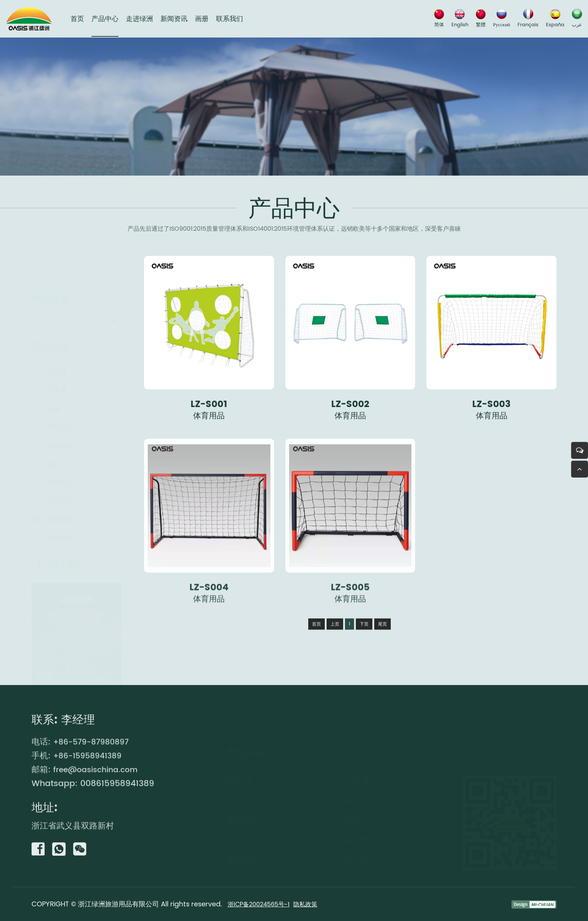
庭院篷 (57, 370)
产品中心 (105, 19)
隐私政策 (314, 904)
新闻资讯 (174, 19)
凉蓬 (53, 407)
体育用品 (60, 517)
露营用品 (60, 499)
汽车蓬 (57, 388)
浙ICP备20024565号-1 (262, 904)
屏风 (53, 462)
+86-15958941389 (90, 787)
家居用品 (60, 536)
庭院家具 (60, 425)
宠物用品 (60, 480)
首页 (77, 19)
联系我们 (229, 19)
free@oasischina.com (76, 684)
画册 (202, 19)
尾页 (382, 655)
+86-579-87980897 (94, 773)
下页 (364, 655)
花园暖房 (60, 444)
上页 (335, 655)
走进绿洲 (139, 19)
